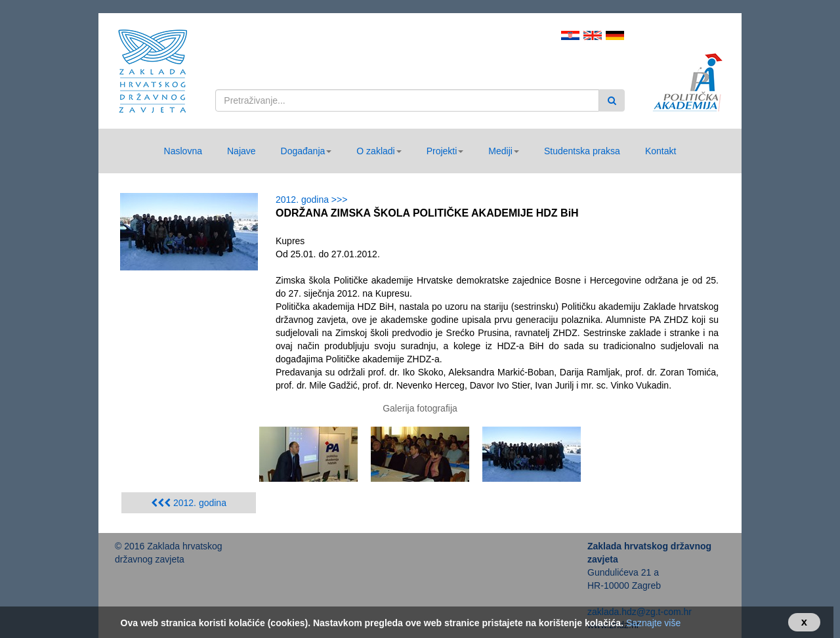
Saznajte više (653, 623)
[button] (306, 151)
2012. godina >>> (314, 200)
